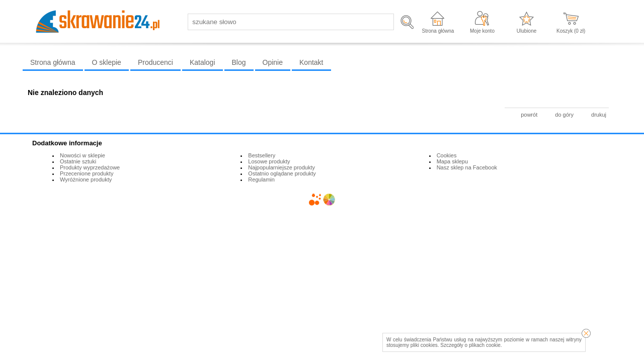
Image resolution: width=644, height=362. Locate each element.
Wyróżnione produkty (86, 179)
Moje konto (482, 31)
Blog (239, 62)
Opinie (273, 62)
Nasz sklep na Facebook (467, 167)
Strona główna (438, 31)
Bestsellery (262, 155)
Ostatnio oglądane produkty (282, 173)
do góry (564, 115)
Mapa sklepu (452, 161)
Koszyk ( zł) (571, 31)
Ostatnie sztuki (78, 161)
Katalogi (203, 62)
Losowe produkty (269, 161)
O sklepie (107, 62)
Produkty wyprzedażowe (90, 167)
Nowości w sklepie (83, 155)
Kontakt (311, 62)
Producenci (155, 62)
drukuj (599, 115)
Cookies (447, 155)
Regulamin (261, 179)
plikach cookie (485, 345)
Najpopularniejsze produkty (281, 167)
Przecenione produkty (87, 173)
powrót (529, 115)
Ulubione (527, 31)
